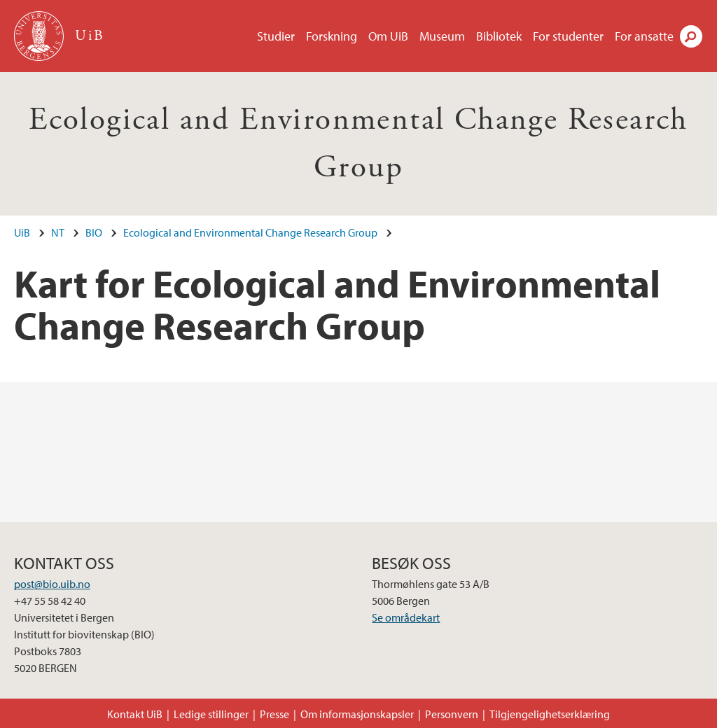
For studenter (568, 36)
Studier (276, 36)
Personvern (452, 714)
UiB (22, 232)
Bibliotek (499, 36)
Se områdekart (406, 617)
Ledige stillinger (211, 714)
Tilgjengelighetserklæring (550, 714)
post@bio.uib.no (52, 584)
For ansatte (644, 36)
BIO (94, 232)
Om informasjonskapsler (357, 714)
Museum (442, 36)
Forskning (332, 36)
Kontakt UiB (135, 714)
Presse (274, 714)
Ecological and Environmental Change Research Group (250, 232)
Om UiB (388, 36)
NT (58, 232)
